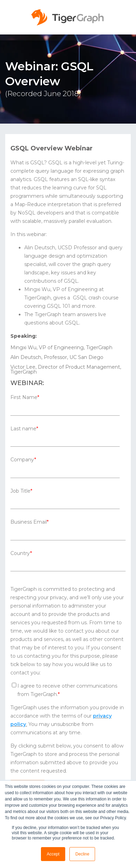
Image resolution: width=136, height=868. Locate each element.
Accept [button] (53, 854)
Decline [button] (82, 854)
